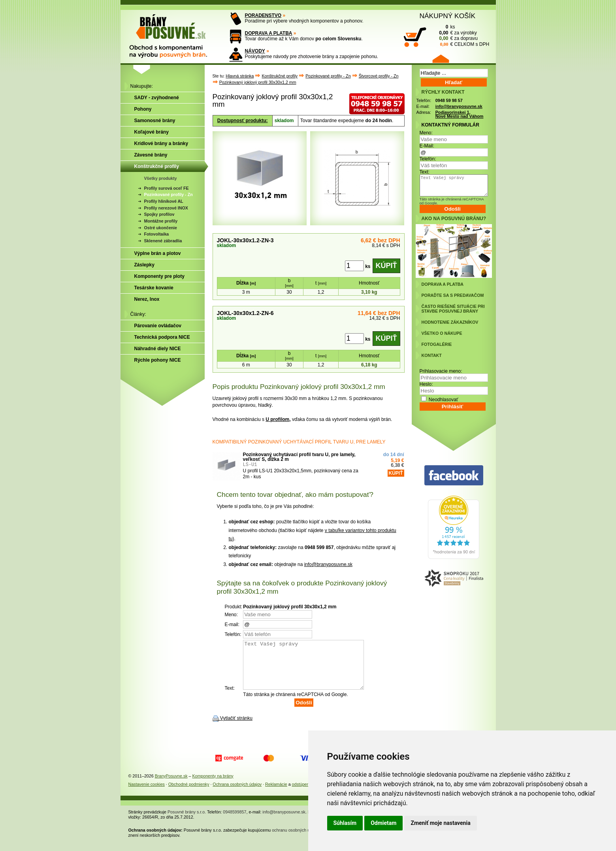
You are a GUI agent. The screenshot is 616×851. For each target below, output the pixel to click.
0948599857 (235, 821)
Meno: (426, 133)
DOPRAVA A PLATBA (269, 33)
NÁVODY (255, 51)
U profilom (277, 419)
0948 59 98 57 (449, 100)
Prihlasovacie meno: (441, 371)
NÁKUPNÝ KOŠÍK (448, 16)
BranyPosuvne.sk (171, 785)
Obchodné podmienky (189, 794)
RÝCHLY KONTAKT (443, 92)
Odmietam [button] (383, 823)
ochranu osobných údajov (296, 840)
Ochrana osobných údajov (237, 794)
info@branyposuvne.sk (328, 564)
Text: (425, 172)
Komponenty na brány (213, 785)
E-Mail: (427, 146)
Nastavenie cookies (147, 794)
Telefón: (428, 159)
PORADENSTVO (263, 15)
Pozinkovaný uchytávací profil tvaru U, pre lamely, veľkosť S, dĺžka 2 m (299, 457)
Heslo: (426, 384)
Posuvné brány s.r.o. (187, 821)
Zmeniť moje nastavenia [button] (440, 823)
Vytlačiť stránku (236, 728)
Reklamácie (276, 794)
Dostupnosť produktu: (243, 121)
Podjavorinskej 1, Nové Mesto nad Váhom (460, 114)
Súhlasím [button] (345, 823)
